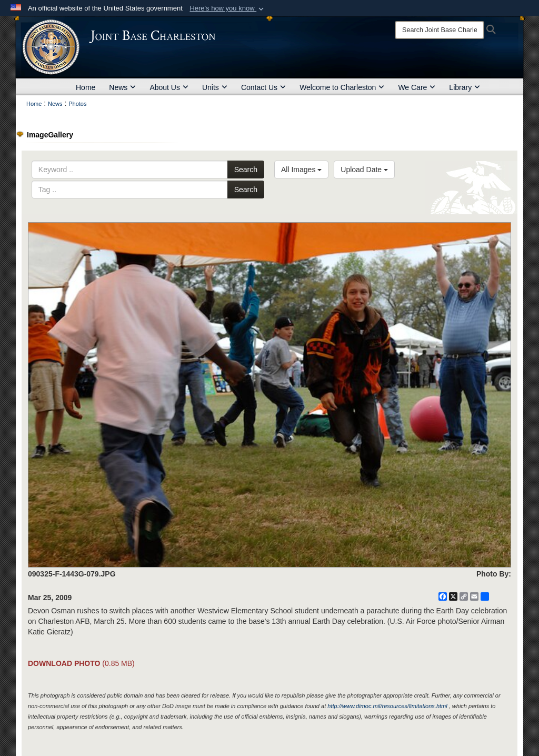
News (122, 87)
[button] (228, 8)
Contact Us (263, 87)
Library (465, 87)
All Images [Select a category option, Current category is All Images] (301, 170)
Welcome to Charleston (342, 87)
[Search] (440, 30)
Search (246, 170)
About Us (169, 87)
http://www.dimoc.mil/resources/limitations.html (387, 706)
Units (215, 87)
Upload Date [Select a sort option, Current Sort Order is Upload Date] (364, 170)
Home (86, 87)
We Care (417, 87)
